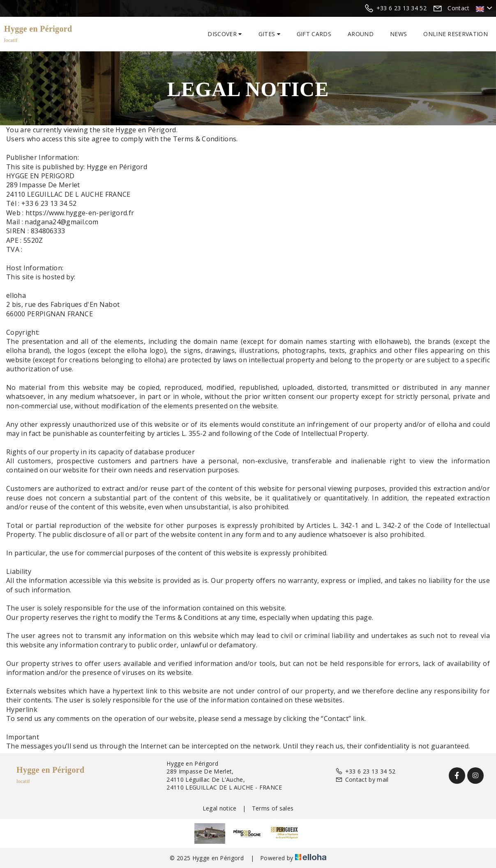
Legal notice (220, 808)
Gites (269, 34)
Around (361, 34)
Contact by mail (362, 779)
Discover (225, 34)
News (398, 34)
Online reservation (456, 34)
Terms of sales (273, 808)
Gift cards (314, 34)
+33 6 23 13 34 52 (365, 771)
